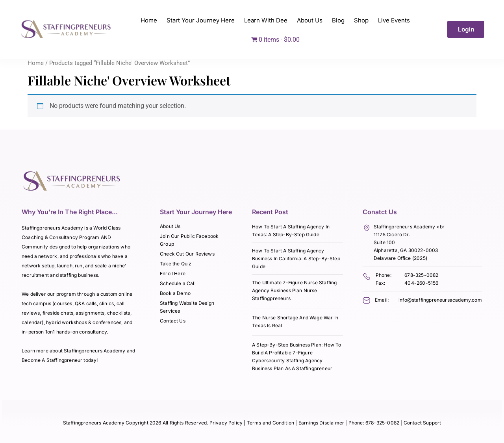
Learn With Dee (266, 20)
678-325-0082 (421, 275)
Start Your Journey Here (201, 20)
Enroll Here (173, 273)
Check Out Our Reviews (187, 254)
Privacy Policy (226, 423)
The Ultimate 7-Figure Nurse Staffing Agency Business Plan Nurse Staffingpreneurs (294, 290)
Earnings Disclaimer (322, 423)
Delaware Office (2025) (400, 258)
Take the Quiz (176, 264)
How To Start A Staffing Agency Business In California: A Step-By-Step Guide (296, 259)
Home (149, 20)
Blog (338, 20)
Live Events (394, 20)
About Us (310, 20)
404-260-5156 (421, 283)
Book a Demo (175, 293)
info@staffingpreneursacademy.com (440, 300)
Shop (361, 20)
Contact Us (173, 321)
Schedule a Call (178, 283)
